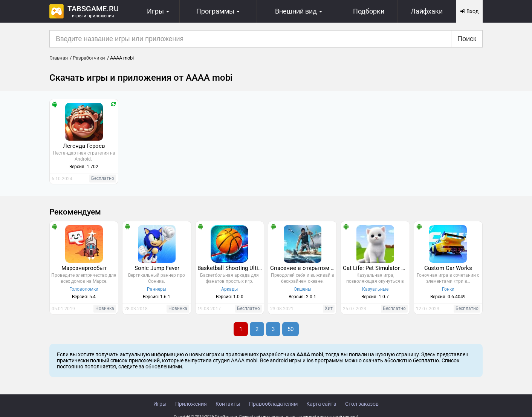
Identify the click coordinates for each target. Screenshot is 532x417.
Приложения (191, 404)
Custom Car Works (448, 268)
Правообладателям (273, 404)
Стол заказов (362, 404)
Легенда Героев (84, 146)
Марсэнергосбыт (84, 268)
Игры (160, 404)
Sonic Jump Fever (157, 268)
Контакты (228, 404)
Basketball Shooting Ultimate (231, 268)
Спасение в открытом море (303, 268)
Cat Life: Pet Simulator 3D (375, 268)
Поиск (467, 39)
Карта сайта (321, 404)
